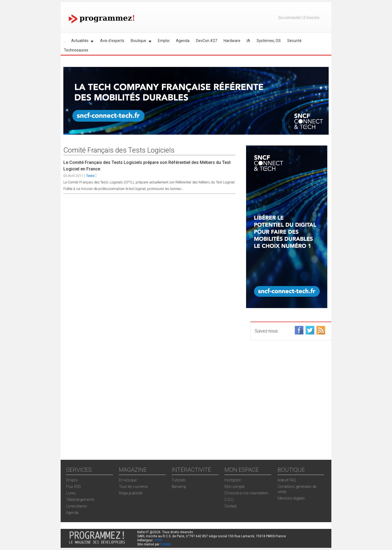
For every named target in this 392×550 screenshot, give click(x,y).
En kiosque (128, 480)
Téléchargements (80, 500)
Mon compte (235, 487)
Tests (90, 176)
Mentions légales (291, 498)
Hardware (232, 41)
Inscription (233, 480)
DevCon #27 (207, 41)
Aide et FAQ (287, 480)
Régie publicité (131, 493)
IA (248, 41)
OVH (159, 540)
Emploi (164, 41)
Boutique (139, 42)
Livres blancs (77, 506)
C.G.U (229, 500)
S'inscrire (311, 18)
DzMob (165, 544)
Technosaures (76, 50)
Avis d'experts (112, 41)
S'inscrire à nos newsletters (246, 493)
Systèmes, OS (269, 41)
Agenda (183, 41)
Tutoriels (179, 480)
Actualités (81, 42)
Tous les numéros (133, 487)
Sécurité (294, 41)
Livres (71, 493)
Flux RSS (73, 487)
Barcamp (179, 487)
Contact (231, 506)
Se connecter (290, 18)
